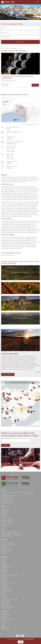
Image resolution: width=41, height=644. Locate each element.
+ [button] (3, 383)
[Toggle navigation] (38, 2)
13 (7, 400)
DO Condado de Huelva (8, 255)
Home (3, 48)
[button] (1, 12)
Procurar (20, 42)
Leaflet (27, 426)
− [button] (3, 385)
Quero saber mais (8, 374)
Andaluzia (14, 48)
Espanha (8, 48)
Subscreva (6, 445)
